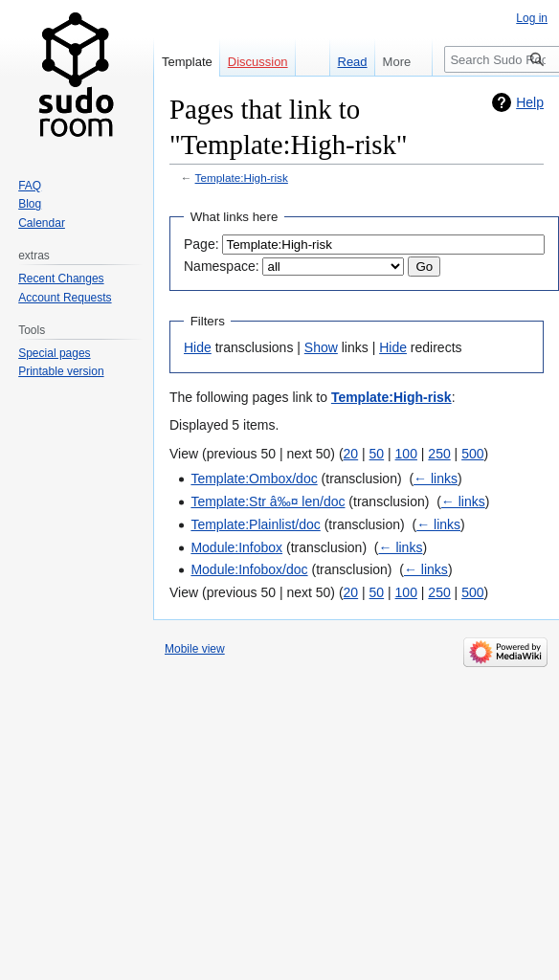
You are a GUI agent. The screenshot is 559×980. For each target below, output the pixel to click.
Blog (30, 204)
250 (439, 454)
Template (187, 62)
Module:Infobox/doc (249, 569)
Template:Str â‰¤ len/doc (268, 501)
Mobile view (195, 649)
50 (377, 454)
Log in (532, 18)
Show (321, 347)
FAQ (30, 186)
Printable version (61, 371)
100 (406, 454)
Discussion (258, 62)
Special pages (54, 353)
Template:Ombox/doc (254, 479)
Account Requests (65, 298)
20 (351, 454)
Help (530, 102)
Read (346, 62)
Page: (201, 244)
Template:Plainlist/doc (255, 524)
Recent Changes (61, 278)
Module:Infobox (236, 547)
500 (472, 454)
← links (436, 479)
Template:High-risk (242, 178)
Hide (198, 347)
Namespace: (222, 266)
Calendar (42, 223)
